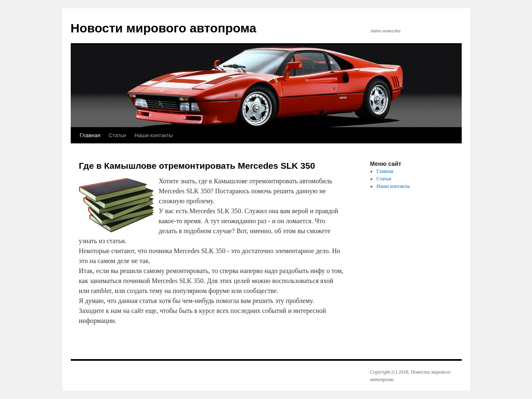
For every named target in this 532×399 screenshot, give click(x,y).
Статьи (117, 135)
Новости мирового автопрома (164, 28)
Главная (90, 135)
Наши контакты (153, 135)
